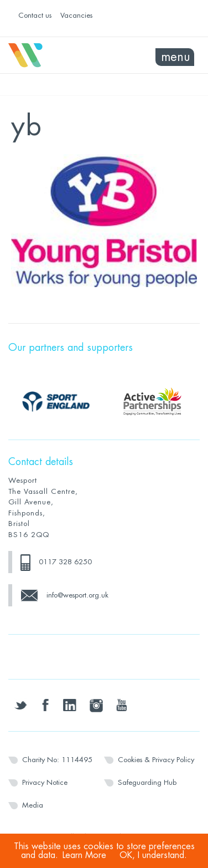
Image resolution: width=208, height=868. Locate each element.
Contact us (35, 15)
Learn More (84, 855)
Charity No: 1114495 (57, 760)
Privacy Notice (45, 782)
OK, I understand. (153, 855)
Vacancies (76, 15)
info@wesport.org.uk (77, 595)
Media (33, 805)
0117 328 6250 (65, 562)
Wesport (56, 55)
